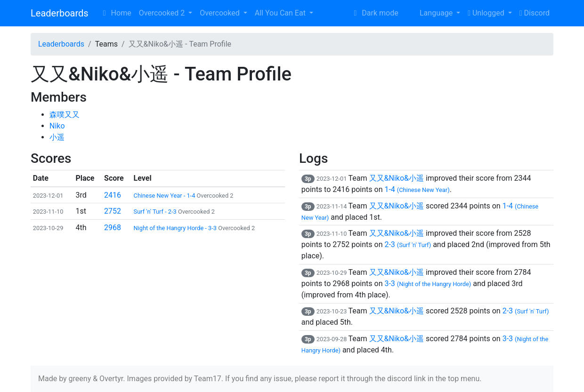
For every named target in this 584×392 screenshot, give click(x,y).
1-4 (417, 189)
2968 (113, 228)
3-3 (428, 284)
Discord (535, 13)
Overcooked (220, 13)
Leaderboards (60, 13)
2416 (113, 195)
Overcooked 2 (163, 13)
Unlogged (487, 13)
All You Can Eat (281, 13)
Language (430, 13)
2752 (113, 211)
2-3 (408, 244)
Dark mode (374, 13)
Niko (57, 126)
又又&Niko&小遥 (397, 178)
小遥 (57, 137)
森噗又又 (65, 115)
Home (116, 13)
